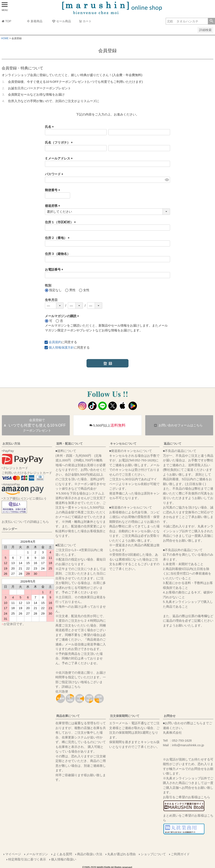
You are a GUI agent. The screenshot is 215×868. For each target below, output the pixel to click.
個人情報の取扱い (64, 858)
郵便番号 (53, 190)
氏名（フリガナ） (60, 142)
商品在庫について (68, 716)
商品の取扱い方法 (89, 854)
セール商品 (62, 21)
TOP (7, 21)
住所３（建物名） (58, 254)
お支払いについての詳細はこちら (25, 522)
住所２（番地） (58, 238)
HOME (5, 38)
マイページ (13, 854)
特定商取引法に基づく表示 (27, 858)
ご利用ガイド (180, 854)
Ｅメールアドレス (60, 158)
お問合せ (170, 716)
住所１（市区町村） (61, 222)
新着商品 (35, 21)
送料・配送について (69, 444)
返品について (173, 444)
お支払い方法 (11, 444)
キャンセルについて (123, 444)
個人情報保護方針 (61, 347)
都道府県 (53, 206)
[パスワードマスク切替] (167, 180)
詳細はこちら (71, 687)
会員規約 (55, 342)
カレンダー (10, 529)
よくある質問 (62, 854)
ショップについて (153, 854)
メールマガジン (37, 854)
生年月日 (51, 300)
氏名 (50, 127)
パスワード (55, 174)
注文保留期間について (125, 716)
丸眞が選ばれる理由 (121, 854)
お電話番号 (55, 269)
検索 (211, 21)
